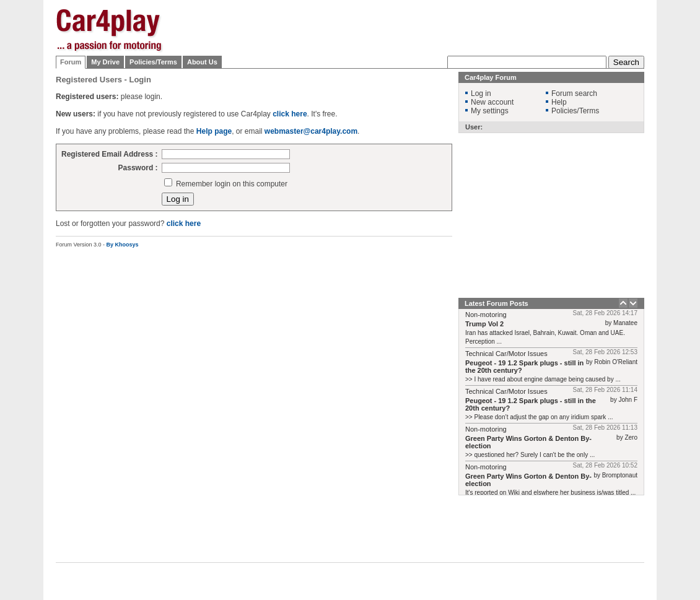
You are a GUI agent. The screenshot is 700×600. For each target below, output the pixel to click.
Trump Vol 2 (484, 324)
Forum (71, 62)
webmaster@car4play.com (311, 131)
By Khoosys (123, 245)
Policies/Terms (153, 62)
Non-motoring (486, 315)
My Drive (105, 62)
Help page (214, 131)
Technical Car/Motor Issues (506, 354)
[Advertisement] (419, 62)
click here (184, 224)
